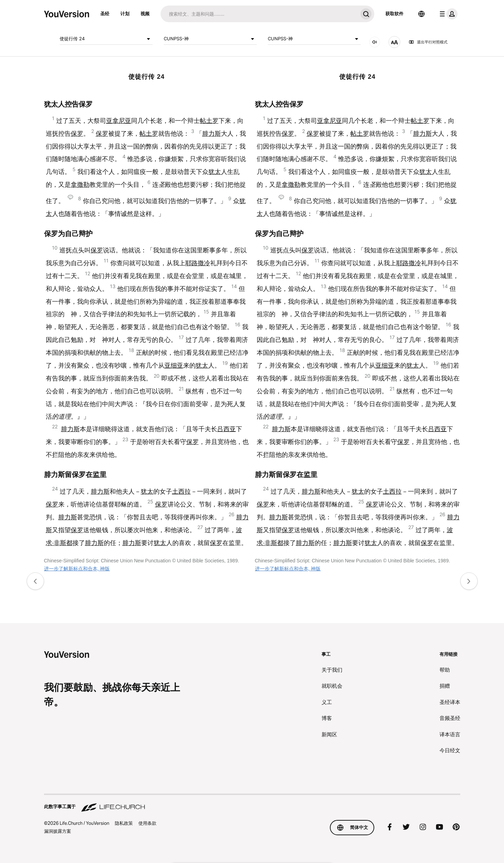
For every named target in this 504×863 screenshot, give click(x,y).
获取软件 (394, 14)
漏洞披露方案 (58, 831)
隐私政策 (124, 823)
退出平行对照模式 (428, 42)
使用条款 (147, 823)
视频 (145, 14)
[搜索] (259, 14)
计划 (125, 14)
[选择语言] (421, 14)
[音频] (375, 42)
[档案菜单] (447, 14)
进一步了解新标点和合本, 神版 (77, 569)
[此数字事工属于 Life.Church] (252, 803)
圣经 (105, 14)
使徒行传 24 (106, 39)
